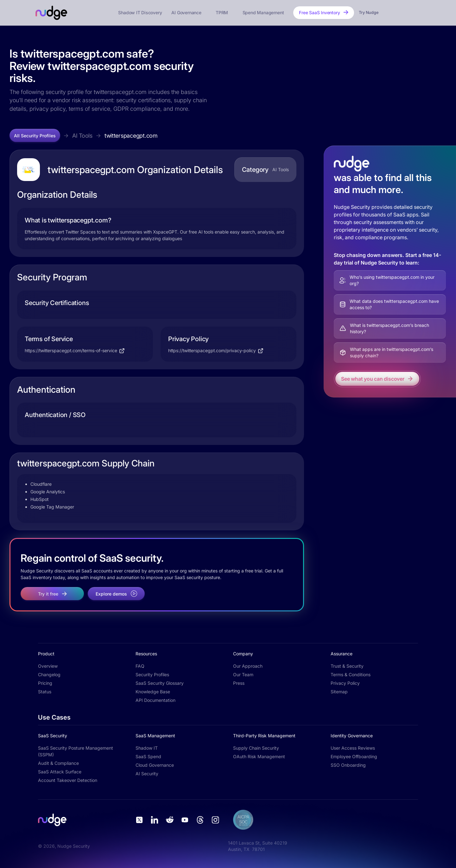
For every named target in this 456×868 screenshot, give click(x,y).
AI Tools (82, 136)
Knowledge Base (153, 692)
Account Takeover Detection (68, 780)
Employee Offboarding (354, 756)
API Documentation (155, 700)
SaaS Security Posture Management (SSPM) (76, 751)
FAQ (140, 666)
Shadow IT (147, 748)
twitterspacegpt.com (131, 136)
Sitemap (339, 692)
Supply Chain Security (256, 748)
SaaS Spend (148, 756)
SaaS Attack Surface (60, 772)
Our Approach (248, 666)
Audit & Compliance (58, 763)
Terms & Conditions (351, 674)
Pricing (45, 683)
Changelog (49, 674)
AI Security (147, 774)
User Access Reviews (353, 748)
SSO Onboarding (348, 765)
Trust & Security (347, 666)
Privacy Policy (345, 683)
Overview (48, 666)
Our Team (243, 674)
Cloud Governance (155, 765)
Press (239, 683)
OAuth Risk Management (259, 756)
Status (45, 692)
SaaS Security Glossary (160, 683)
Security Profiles (152, 674)
